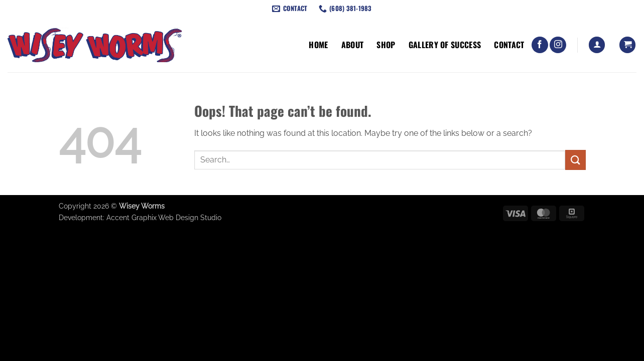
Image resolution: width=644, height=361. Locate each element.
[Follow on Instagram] (558, 45)
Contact (509, 45)
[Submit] (575, 160)
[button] (597, 45)
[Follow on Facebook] (540, 45)
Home (318, 45)
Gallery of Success (445, 45)
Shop (386, 45)
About (353, 45)
